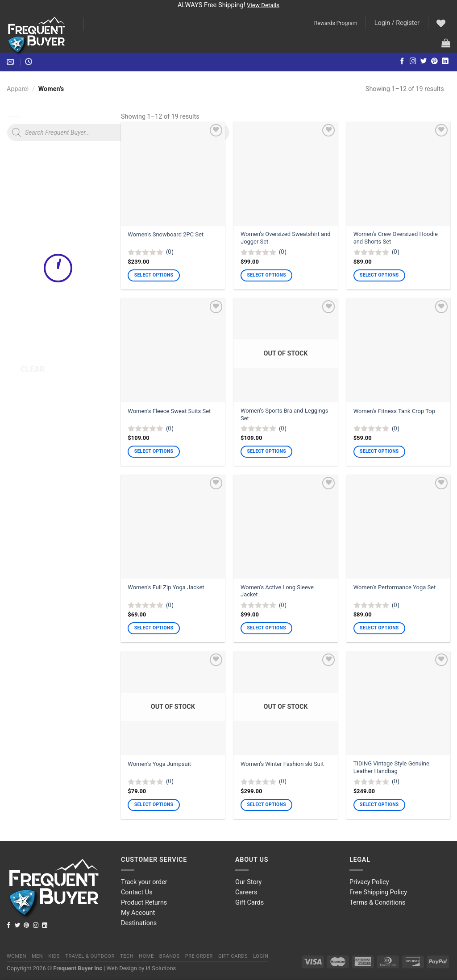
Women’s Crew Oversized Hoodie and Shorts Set (396, 238)
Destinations (139, 923)
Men (37, 956)
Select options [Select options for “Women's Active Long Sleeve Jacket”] (266, 628)
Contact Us (137, 892)
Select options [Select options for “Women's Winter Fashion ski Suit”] (266, 804)
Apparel (18, 89)
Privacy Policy (369, 882)
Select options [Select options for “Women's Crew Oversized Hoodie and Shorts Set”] (379, 275)
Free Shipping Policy (378, 892)
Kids (54, 956)
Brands (170, 956)
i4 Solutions (161, 968)
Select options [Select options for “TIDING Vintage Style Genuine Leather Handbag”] (379, 804)
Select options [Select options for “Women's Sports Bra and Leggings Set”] (266, 451)
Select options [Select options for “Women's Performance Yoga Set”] (379, 628)
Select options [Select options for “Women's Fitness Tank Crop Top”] (379, 451)
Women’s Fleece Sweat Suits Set (169, 411)
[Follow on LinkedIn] (445, 62)
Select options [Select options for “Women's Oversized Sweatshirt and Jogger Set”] (266, 275)
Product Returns (144, 903)
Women (17, 956)
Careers (246, 892)
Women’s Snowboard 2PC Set (166, 234)
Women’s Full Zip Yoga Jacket (166, 587)
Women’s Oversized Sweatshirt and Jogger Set (285, 238)
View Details (263, 5)
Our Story (248, 882)
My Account (138, 913)
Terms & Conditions (377, 903)
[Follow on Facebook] (402, 62)
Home (146, 956)
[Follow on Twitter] (424, 62)
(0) (170, 252)
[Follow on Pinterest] (434, 62)
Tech (127, 956)
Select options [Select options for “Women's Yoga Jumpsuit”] (154, 804)
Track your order (144, 882)
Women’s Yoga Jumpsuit (159, 764)
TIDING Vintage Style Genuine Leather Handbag (391, 767)
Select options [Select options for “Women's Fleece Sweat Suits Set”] (154, 451)
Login (261, 956)
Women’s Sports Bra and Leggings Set (284, 414)
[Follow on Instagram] (413, 62)
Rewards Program (336, 23)
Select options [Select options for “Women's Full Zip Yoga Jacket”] (154, 628)
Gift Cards (249, 903)
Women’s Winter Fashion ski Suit (282, 764)
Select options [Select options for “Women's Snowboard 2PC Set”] (154, 275)
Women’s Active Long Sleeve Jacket (277, 591)
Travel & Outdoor (90, 956)
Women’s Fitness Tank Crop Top (394, 411)
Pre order (199, 956)
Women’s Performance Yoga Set (395, 587)
